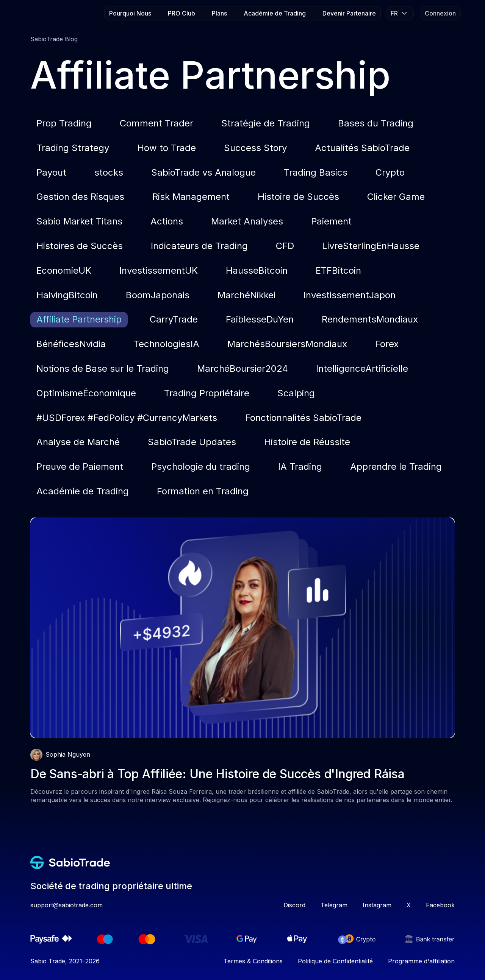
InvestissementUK (159, 270)
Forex (387, 344)
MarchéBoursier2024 (242, 368)
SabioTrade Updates (192, 442)
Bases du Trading (376, 123)
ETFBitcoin (338, 270)
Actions (167, 221)
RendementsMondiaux (370, 319)
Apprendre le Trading (396, 467)
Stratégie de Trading (266, 123)
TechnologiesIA (167, 344)
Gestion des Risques (80, 197)
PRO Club (181, 13)
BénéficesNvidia (71, 344)
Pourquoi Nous (130, 13)
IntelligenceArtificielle (362, 368)
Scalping (296, 393)
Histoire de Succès (298, 197)
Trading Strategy (73, 148)
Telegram (334, 905)
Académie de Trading (275, 13)
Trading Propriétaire (207, 393)
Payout (51, 172)
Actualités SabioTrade (362, 148)
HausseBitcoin (257, 270)
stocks (109, 172)
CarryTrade (174, 319)
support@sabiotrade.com (66, 905)
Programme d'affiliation (421, 961)
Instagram (377, 905)
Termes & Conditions (253, 961)
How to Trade (167, 148)
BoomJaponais (158, 295)
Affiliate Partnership (79, 319)
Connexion (440, 13)
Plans (219, 13)
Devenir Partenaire (349, 13)
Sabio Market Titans (79, 221)
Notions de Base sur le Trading (103, 368)
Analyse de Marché (78, 442)
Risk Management (191, 197)
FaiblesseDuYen (260, 319)
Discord (294, 905)
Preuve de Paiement (80, 467)
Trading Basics (316, 172)
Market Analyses (247, 221)
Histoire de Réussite (307, 442)
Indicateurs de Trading (199, 246)
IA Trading (300, 467)
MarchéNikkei (246, 295)
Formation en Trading (203, 491)
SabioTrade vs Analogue (203, 172)
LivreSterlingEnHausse (371, 246)
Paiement (331, 221)
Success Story (255, 148)
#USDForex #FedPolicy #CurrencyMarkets (127, 418)
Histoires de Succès (80, 246)
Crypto (390, 172)
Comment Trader (156, 123)
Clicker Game (396, 197)
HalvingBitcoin (67, 295)
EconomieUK (64, 270)
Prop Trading (64, 123)
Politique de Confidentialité (335, 961)
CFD (285, 246)
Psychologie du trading (201, 467)
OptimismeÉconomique (86, 393)
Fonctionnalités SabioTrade (303, 418)
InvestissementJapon (350, 295)
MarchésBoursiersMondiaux (287, 344)
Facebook (440, 905)
